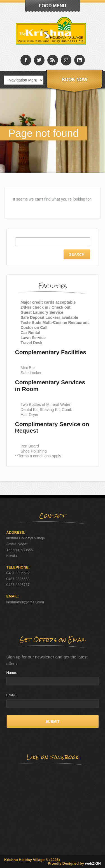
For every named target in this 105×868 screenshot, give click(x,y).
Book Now (74, 80)
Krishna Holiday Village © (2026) (32, 860)
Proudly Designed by (74, 863)
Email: (11, 695)
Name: (12, 673)
